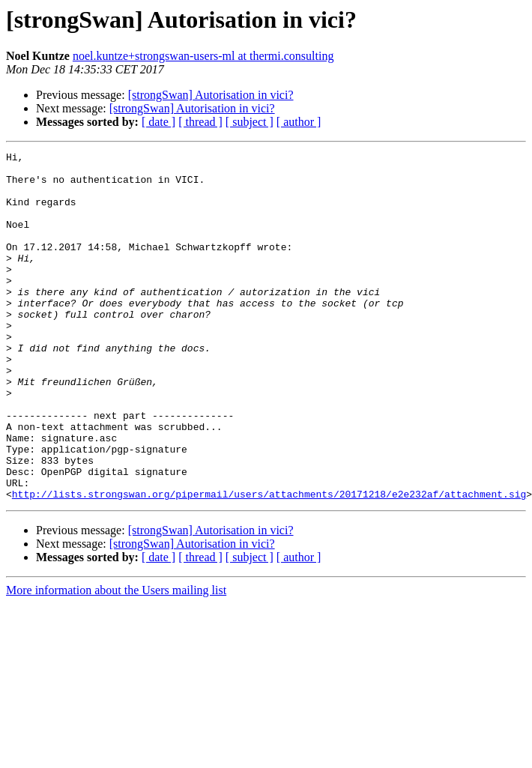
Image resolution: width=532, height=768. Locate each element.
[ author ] (299, 122)
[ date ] (158, 122)
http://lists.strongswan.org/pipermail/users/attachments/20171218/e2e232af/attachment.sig (269, 563)
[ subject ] (250, 122)
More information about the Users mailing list (116, 660)
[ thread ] (200, 122)
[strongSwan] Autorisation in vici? (211, 95)
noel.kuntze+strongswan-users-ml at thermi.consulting (203, 56)
